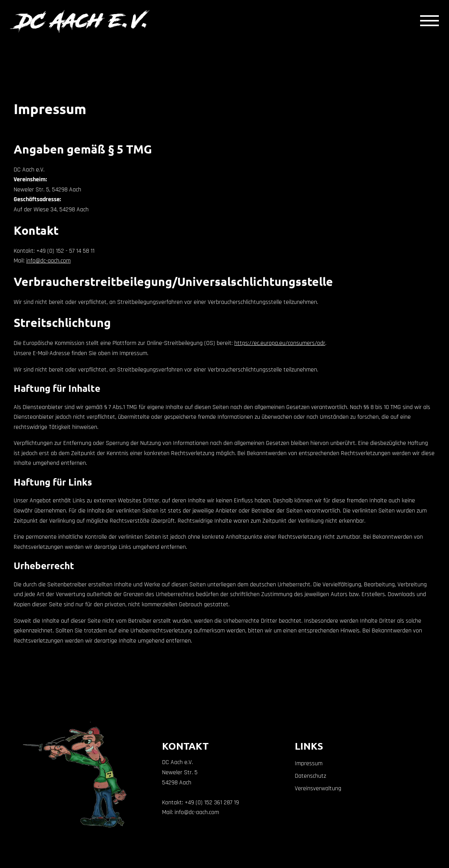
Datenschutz (310, 776)
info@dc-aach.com (48, 261)
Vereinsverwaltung (318, 789)
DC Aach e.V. (84, 21)
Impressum (309, 764)
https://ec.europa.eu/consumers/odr (280, 343)
